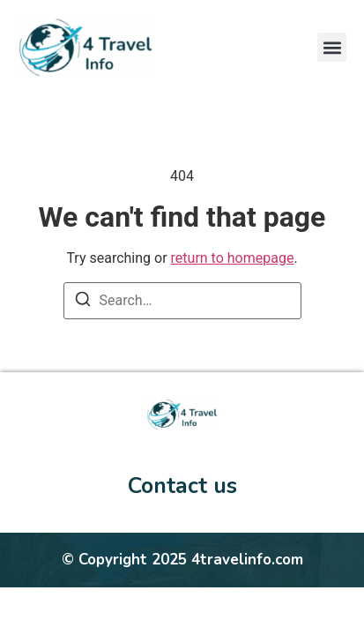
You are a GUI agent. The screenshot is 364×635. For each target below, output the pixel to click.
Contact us (182, 486)
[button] (332, 47)
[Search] (83, 302)
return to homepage (233, 258)
